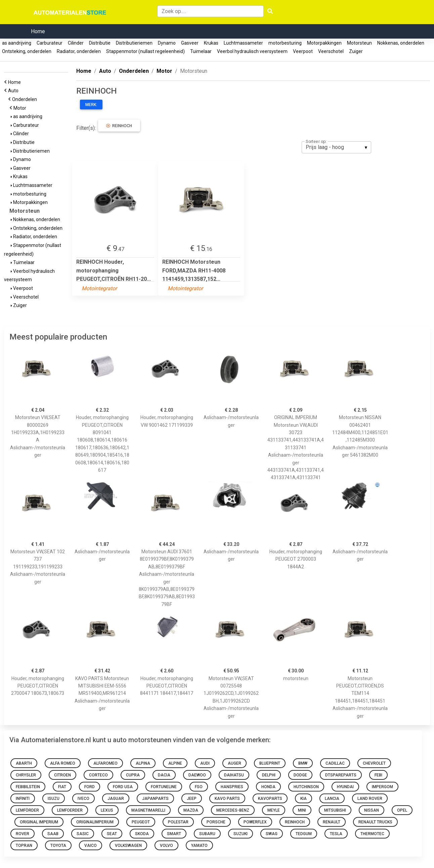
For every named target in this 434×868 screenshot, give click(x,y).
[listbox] (336, 147)
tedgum (304, 834)
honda (268, 787)
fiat (62, 787)
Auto (14, 91)
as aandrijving (17, 43)
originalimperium (95, 822)
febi (378, 775)
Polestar (178, 822)
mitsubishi (335, 810)
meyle (274, 810)
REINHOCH (119, 126)
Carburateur (50, 43)
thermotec (372, 834)
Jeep (192, 799)
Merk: (91, 105)
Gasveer (190, 43)
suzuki (241, 834)
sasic (83, 834)
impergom (382, 787)
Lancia (332, 799)
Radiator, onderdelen (79, 51)
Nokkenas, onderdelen (401, 43)
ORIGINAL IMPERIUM (39, 822)
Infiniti (23, 799)
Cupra (133, 775)
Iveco (83, 799)
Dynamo (167, 43)
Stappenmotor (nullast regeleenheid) (145, 51)
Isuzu (54, 799)
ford (90, 787)
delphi (269, 775)
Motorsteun (359, 43)
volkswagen (128, 846)
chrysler (26, 775)
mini (302, 810)
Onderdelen (26, 99)
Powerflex (255, 822)
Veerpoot (303, 51)
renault (332, 822)
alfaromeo (105, 763)
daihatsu (234, 775)
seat (112, 834)
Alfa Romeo (63, 763)
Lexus (107, 810)
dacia (164, 775)
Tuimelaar (201, 51)
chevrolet (374, 763)
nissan (372, 810)
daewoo (197, 775)
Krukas (211, 43)
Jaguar (116, 799)
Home (38, 31)
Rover (23, 834)
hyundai (345, 787)
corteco (98, 775)
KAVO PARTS (227, 799)
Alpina (143, 763)
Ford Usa (123, 787)
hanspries (232, 787)
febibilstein (28, 787)
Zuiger (356, 51)
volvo (166, 846)
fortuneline (164, 787)
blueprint (270, 763)
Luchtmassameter (243, 43)
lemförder (27, 810)
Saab (53, 834)
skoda (142, 834)
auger (234, 763)
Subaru (207, 834)
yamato (199, 846)
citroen (62, 775)
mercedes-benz (233, 810)
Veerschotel (331, 51)
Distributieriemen (134, 43)
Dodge (300, 775)
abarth (24, 763)
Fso (199, 787)
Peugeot (141, 822)
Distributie (100, 43)
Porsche (216, 822)
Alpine (175, 763)
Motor (21, 108)
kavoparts (270, 799)
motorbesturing (285, 43)
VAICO (91, 846)
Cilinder (76, 43)
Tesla (336, 834)
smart (174, 834)
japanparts (155, 799)
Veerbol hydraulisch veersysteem (252, 51)
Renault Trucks (375, 822)
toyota (58, 846)
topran (24, 846)
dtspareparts (341, 775)
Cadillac (335, 763)
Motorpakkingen (324, 43)
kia (303, 799)
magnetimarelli (148, 810)
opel (402, 810)
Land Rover (370, 799)
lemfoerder (70, 810)
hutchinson (306, 787)
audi (205, 763)
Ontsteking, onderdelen (27, 51)
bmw (303, 763)
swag (272, 834)
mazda (191, 810)
